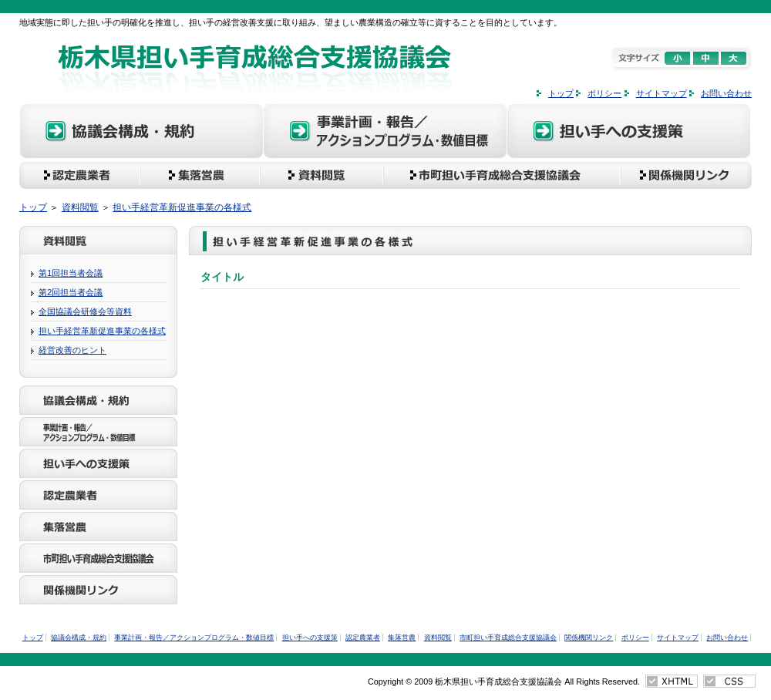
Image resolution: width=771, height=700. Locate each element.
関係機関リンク (692, 175)
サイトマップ (662, 93)
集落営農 (200, 175)
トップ (561, 93)
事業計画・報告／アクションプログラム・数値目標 (385, 133)
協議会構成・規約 (142, 133)
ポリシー (604, 93)
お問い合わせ (726, 93)
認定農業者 (79, 175)
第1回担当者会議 (71, 273)
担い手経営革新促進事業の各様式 (182, 207)
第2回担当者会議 (71, 292)
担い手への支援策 (629, 133)
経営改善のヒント (72, 350)
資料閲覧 (320, 175)
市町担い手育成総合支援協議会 (506, 175)
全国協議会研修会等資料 (85, 311)
